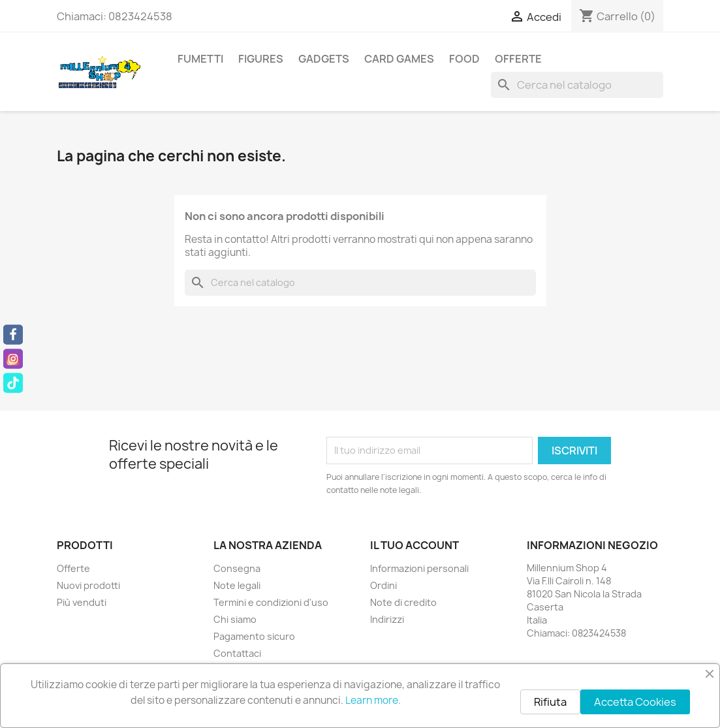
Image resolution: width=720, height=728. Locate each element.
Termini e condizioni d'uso (271, 602)
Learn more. (373, 700)
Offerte (518, 59)
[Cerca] (577, 85)
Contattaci (237, 653)
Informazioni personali (419, 568)
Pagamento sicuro (254, 636)
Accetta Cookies (635, 702)
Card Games (399, 59)
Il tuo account (415, 545)
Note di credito (403, 602)
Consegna (237, 568)
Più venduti (82, 602)
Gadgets (324, 59)
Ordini (383, 585)
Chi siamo (235, 619)
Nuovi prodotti (88, 585)
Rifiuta (550, 702)
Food (464, 59)
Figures (261, 59)
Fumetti (200, 59)
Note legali (237, 585)
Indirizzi (387, 619)
